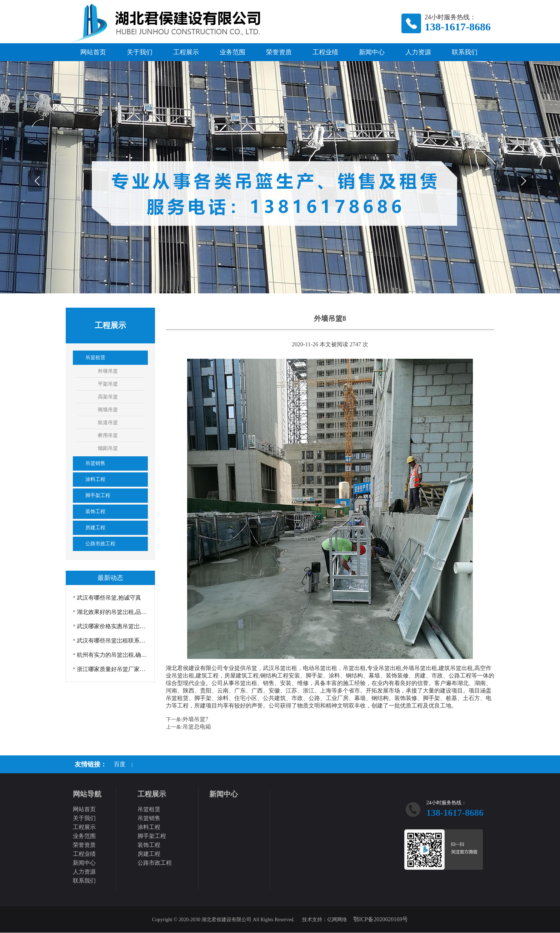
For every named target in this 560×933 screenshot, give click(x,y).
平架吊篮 (108, 384)
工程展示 (186, 52)
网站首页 (93, 52)
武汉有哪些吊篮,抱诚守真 (109, 598)
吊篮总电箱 (197, 727)
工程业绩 (325, 52)
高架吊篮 (108, 397)
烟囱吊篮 (108, 448)
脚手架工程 (98, 495)
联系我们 (465, 52)
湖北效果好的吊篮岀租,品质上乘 (113, 612)
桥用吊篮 (108, 435)
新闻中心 (372, 52)
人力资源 (418, 52)
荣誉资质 (279, 52)
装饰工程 (95, 512)
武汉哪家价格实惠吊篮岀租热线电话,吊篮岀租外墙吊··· (113, 626)
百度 (120, 764)
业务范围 (232, 52)
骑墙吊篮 (108, 410)
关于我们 (140, 52)
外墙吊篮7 (195, 719)
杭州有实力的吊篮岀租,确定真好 (113, 655)
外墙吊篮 (108, 371)
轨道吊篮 (108, 423)
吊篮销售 (95, 463)
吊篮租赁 (95, 358)
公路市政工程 (100, 544)
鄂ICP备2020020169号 (381, 919)
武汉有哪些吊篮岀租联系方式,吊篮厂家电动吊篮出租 (113, 641)
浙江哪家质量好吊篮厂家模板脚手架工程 (113, 669)
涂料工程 (95, 479)
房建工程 (95, 528)
